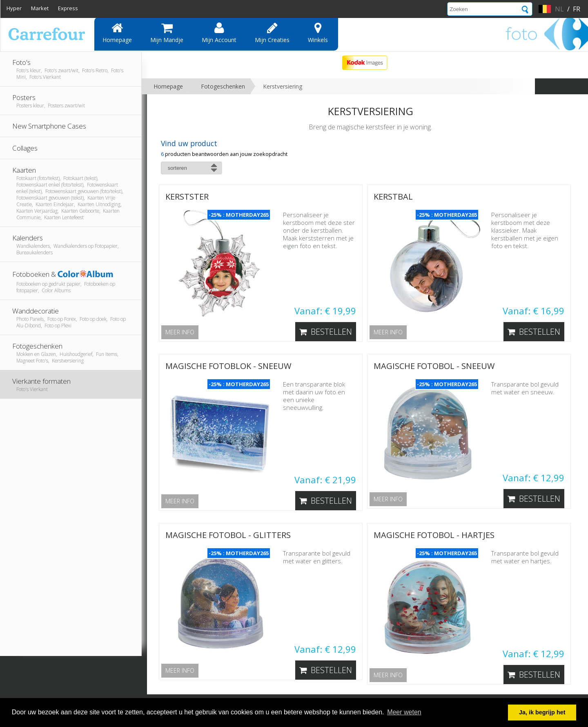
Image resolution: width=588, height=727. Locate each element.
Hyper (14, 8)
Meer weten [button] (404, 712)
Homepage (117, 33)
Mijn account (219, 33)
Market (40, 8)
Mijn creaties (272, 33)
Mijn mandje (167, 33)
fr (577, 9)
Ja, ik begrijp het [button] (542, 712)
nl (559, 9)
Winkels (318, 33)
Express (68, 8)
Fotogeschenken (223, 86)
